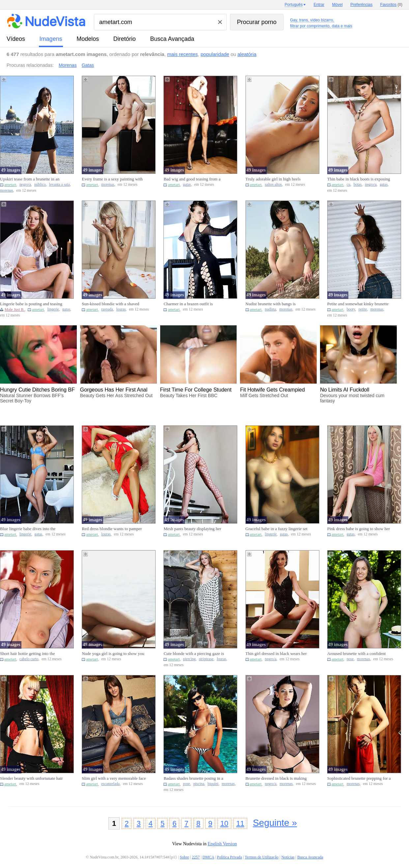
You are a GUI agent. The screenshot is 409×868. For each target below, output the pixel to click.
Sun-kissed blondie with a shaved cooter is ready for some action (110, 304)
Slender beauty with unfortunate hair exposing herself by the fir (31, 778)
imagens (51, 39)
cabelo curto (29, 659)
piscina (199, 784)
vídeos (16, 39)
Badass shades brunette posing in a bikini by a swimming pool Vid (193, 778)
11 (240, 823)
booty (351, 309)
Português (293, 5)
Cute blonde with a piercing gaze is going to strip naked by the (194, 654)
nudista (271, 309)
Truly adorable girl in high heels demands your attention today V (273, 179)
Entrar (319, 5)
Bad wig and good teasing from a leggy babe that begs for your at (192, 179)
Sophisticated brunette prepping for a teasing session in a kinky (359, 778)
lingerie (53, 309)
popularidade (215, 54)
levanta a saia (59, 185)
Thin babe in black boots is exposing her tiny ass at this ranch (359, 179)
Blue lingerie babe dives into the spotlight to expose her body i (28, 529)
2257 (196, 857)
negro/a (25, 185)
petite (363, 309)
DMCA (208, 857)
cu (349, 185)
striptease (206, 659)
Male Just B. (15, 310)
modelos (88, 39)
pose (350, 659)
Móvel (337, 5)
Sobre (185, 857)
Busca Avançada (172, 39)
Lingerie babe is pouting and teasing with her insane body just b (31, 304)
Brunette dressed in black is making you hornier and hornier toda (276, 778)
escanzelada (110, 784)
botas (358, 185)
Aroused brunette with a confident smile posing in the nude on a (357, 654)
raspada (107, 309)
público (40, 185)
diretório (125, 39)
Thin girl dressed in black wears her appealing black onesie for (276, 654)
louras (121, 309)
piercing (189, 659)
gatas (187, 185)
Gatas (88, 65)
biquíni (213, 784)
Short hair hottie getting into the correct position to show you (27, 654)
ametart (10, 185)
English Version (222, 844)
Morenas (68, 65)
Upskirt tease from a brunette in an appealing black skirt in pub (30, 179)
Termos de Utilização (262, 857)
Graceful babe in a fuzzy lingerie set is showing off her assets (277, 529)
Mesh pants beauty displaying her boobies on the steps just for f (192, 529)
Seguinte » (275, 823)
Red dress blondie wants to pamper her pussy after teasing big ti (112, 529)
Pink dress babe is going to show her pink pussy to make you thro (359, 529)
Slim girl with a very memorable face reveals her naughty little (114, 778)
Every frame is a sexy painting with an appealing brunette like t (112, 179)
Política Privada (229, 857)
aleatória (247, 54)
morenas (7, 190)
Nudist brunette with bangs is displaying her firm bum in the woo (276, 304)
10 (224, 823)
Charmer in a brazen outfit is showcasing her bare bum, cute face (194, 304)
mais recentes (182, 54)
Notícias (288, 857)
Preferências (361, 5)
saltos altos (274, 185)
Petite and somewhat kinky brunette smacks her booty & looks (358, 304)
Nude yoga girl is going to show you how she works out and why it (113, 654)
